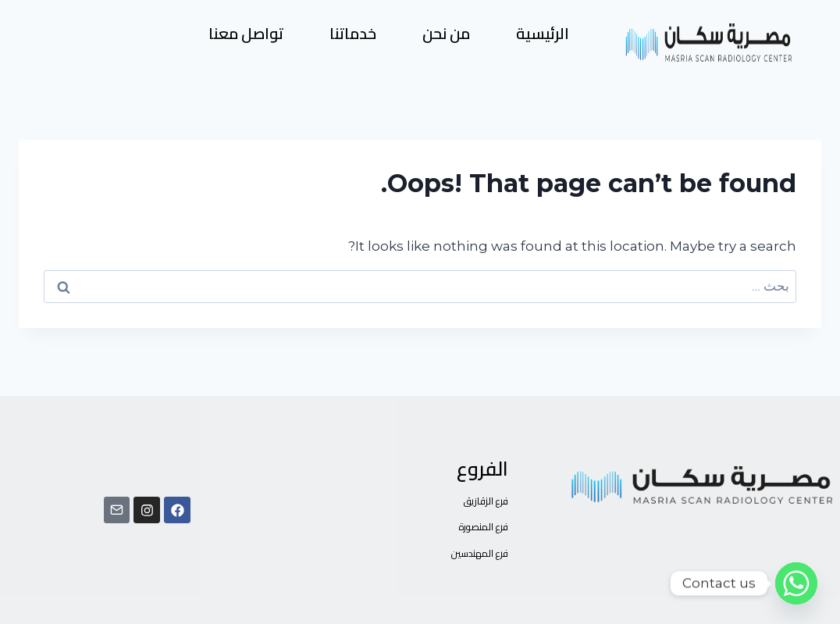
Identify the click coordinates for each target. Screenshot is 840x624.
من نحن (446, 33)
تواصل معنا (246, 33)
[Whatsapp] (796, 583)
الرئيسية (543, 33)
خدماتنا (353, 33)
